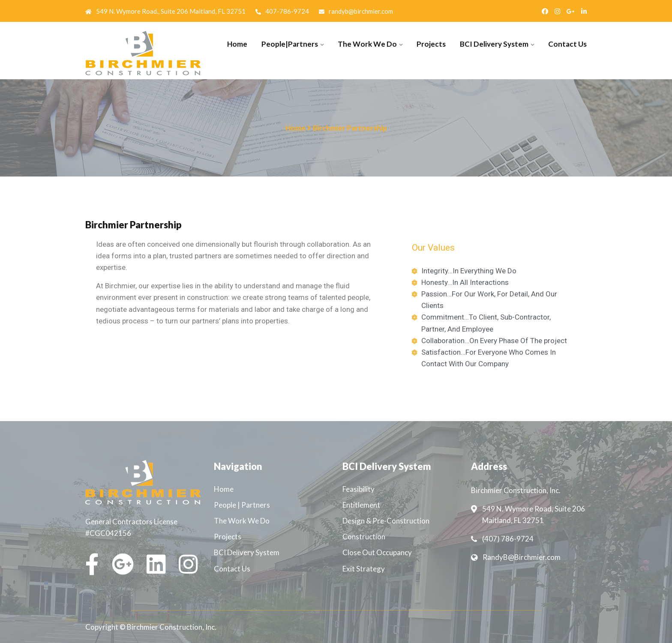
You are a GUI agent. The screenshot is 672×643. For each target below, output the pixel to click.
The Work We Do (367, 44)
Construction (364, 537)
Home (237, 44)
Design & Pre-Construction (386, 521)
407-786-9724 (282, 11)
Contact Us (567, 44)
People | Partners (242, 505)
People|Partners (290, 44)
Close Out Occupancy (377, 552)
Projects (431, 44)
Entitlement (361, 505)
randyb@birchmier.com (356, 11)
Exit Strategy (364, 569)
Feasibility (358, 489)
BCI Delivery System (494, 44)
